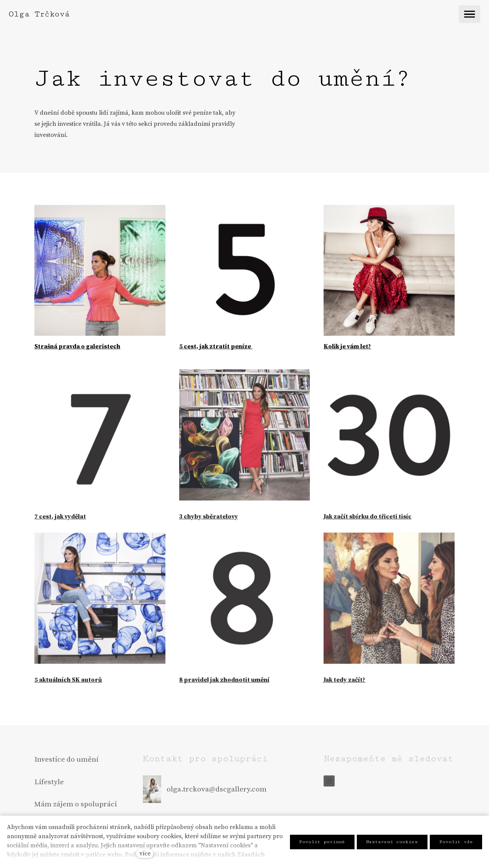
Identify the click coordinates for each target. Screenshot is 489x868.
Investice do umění (66, 761)
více (145, 853)
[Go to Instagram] (329, 783)
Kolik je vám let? (347, 346)
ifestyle (51, 784)
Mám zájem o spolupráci (76, 806)
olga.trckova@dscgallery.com (217, 791)
